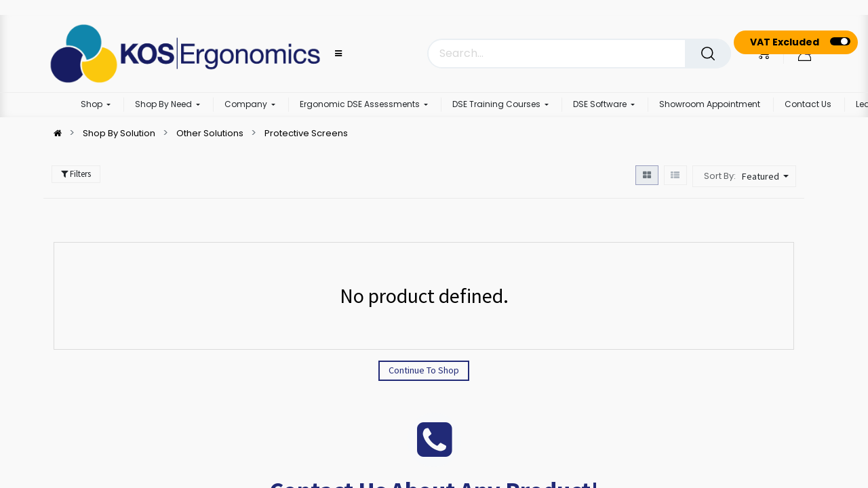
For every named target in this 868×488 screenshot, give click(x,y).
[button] (767, 176)
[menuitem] (710, 105)
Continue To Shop (424, 370)
